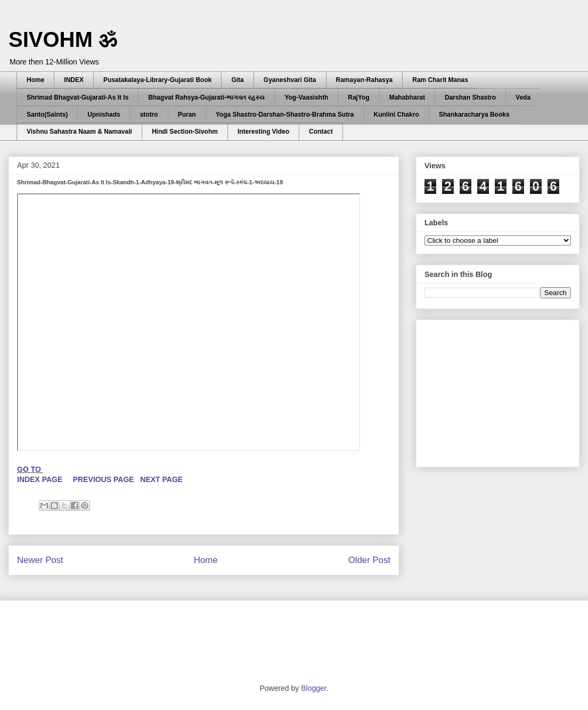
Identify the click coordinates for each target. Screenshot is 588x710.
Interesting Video (263, 132)
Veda (523, 97)
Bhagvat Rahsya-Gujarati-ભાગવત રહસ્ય (206, 97)
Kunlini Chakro (397, 115)
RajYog (358, 97)
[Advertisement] (202, 641)
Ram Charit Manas (440, 80)
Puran (187, 115)
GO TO (30, 469)
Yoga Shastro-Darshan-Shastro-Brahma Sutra (285, 115)
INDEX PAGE (41, 479)
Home (35, 80)
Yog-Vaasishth (306, 97)
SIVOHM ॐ (63, 39)
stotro (149, 115)
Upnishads (104, 115)
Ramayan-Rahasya (365, 80)
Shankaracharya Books (474, 115)
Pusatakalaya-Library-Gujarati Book (157, 80)
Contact (321, 132)
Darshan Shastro (470, 97)
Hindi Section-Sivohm (185, 132)
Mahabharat (407, 97)
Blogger (313, 688)
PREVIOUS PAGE (104, 479)
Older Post (369, 560)
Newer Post (40, 560)
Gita (237, 80)
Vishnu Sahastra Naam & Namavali (79, 132)
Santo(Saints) (47, 115)
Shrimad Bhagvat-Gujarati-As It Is (77, 97)
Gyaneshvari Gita (290, 80)
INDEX (74, 80)
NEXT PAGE (161, 479)
